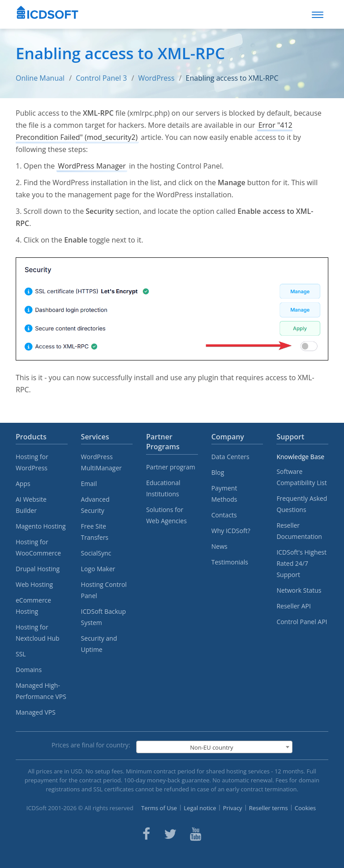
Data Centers (230, 457)
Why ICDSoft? (231, 531)
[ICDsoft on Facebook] (146, 834)
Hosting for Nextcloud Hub (38, 633)
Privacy (233, 808)
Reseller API (294, 606)
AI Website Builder (31, 505)
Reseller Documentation (299, 531)
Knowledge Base (300, 457)
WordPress (156, 78)
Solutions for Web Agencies (166, 515)
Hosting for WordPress (32, 462)
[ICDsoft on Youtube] (196, 834)
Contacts (224, 515)
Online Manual (40, 78)
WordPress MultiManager (101, 462)
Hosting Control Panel (104, 590)
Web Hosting (34, 584)
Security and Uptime (99, 644)
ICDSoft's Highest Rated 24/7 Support (301, 563)
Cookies (305, 808)
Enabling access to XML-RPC (232, 78)
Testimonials (230, 562)
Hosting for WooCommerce (38, 547)
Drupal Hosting (38, 569)
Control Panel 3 (101, 78)
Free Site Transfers (95, 532)
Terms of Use (159, 808)
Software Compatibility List (301, 477)
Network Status (299, 590)
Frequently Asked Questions (302, 504)
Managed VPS (36, 712)
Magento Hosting (41, 526)
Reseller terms (269, 808)
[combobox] (214, 747)
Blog (218, 472)
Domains (29, 670)
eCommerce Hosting (33, 606)
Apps (23, 484)
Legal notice (200, 808)
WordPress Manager (92, 166)
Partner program (171, 467)
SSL (21, 654)
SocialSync (96, 553)
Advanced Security (95, 505)
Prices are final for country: (91, 745)
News (219, 546)
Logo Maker (98, 569)
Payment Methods (224, 494)
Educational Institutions (163, 488)
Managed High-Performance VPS (41, 691)
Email (89, 484)
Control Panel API (302, 622)
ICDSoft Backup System (103, 617)
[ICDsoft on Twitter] (170, 834)
